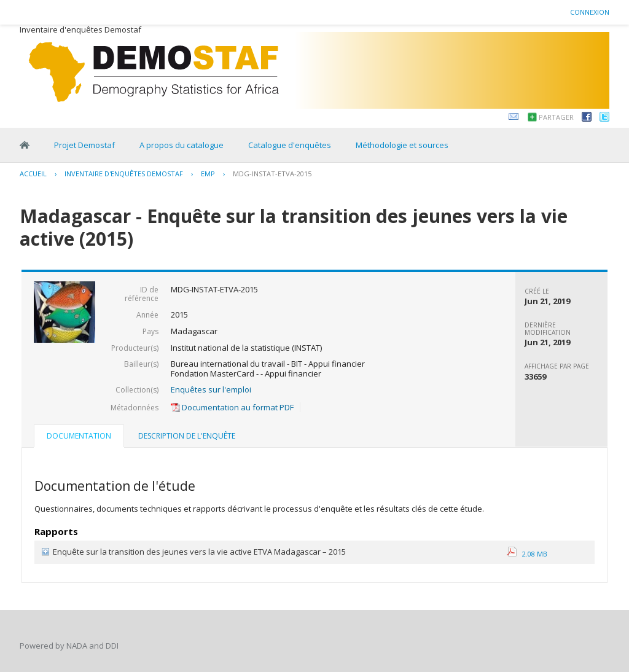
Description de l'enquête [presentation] (187, 436)
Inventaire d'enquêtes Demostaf (124, 174)
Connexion (590, 12)
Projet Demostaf (84, 145)
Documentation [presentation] (79, 436)
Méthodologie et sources (402, 145)
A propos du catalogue (182, 145)
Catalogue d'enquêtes (290, 145)
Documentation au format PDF (232, 407)
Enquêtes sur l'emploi (211, 389)
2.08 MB (527, 554)
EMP (208, 174)
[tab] (79, 437)
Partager (556, 117)
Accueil (33, 174)
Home (25, 145)
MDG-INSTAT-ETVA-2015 (272, 174)
